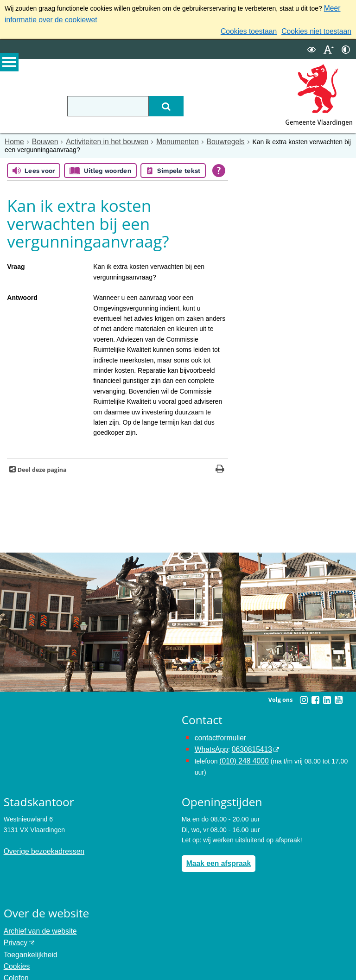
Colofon (15, 962)
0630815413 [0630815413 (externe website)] (246, 743)
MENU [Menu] (9, 65)
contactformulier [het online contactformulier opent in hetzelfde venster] (218, 732)
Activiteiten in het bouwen (98, 138)
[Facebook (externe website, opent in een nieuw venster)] (315, 695)
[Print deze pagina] (220, 465)
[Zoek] (188, 102)
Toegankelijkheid (28, 941)
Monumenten (161, 138)
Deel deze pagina (41, 465)
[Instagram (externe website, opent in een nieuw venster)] (304, 695)
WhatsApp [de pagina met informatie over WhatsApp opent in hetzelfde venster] (210, 743)
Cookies (16, 952)
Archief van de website (36, 920)
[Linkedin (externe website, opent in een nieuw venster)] (327, 695)
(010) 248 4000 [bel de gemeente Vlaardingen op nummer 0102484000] (241, 753)
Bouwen (41, 138)
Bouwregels (205, 138)
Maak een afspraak (215, 854)
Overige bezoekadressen (40, 842)
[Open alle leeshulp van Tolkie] (219, 166)
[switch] (311, 46)
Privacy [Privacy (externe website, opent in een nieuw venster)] (14, 931)
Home (13, 138)
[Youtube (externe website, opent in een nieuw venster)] (338, 695)
